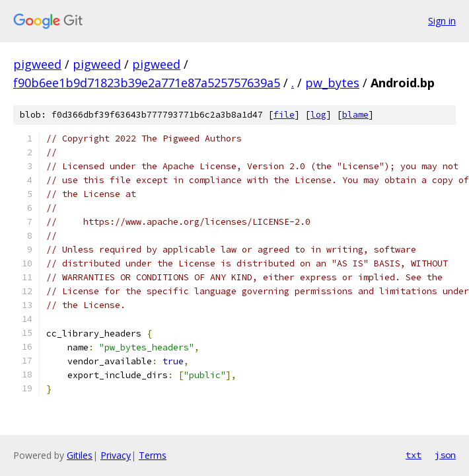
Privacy (116, 455)
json (445, 455)
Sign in (442, 21)
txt (414, 455)
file (284, 115)
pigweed (37, 64)
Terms (153, 455)
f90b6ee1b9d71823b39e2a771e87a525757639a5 (147, 83)
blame (355, 115)
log (318, 115)
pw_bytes (332, 83)
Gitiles (80, 455)
